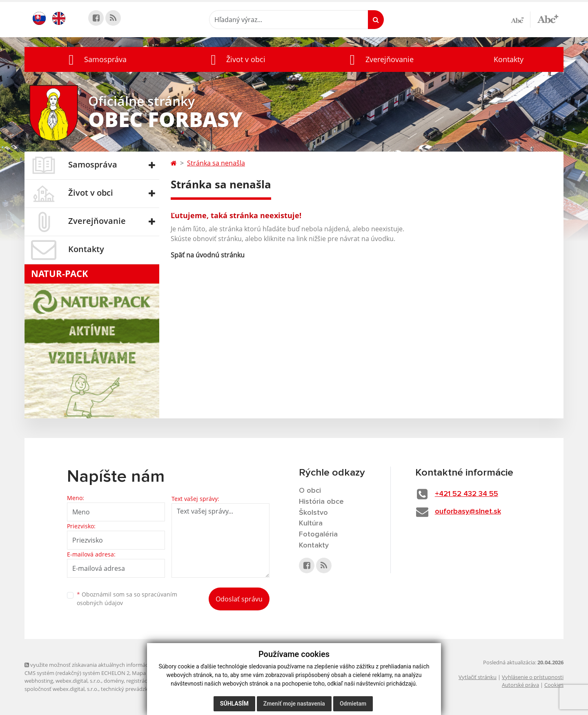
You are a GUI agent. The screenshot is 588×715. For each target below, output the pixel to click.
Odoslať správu (239, 599)
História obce (321, 502)
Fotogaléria (318, 534)
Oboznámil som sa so (127, 599)
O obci (310, 491)
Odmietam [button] (353, 704)
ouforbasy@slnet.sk (468, 512)
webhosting (39, 681)
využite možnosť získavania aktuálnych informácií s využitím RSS (105, 665)
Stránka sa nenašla (216, 163)
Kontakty (509, 59)
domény (114, 681)
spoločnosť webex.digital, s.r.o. (61, 689)
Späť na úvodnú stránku (208, 255)
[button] (96, 59)
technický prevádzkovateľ (132, 689)
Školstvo (313, 513)
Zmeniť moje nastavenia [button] (294, 704)
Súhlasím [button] (234, 704)
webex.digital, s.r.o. (78, 681)
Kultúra (311, 523)
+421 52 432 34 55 (467, 494)
